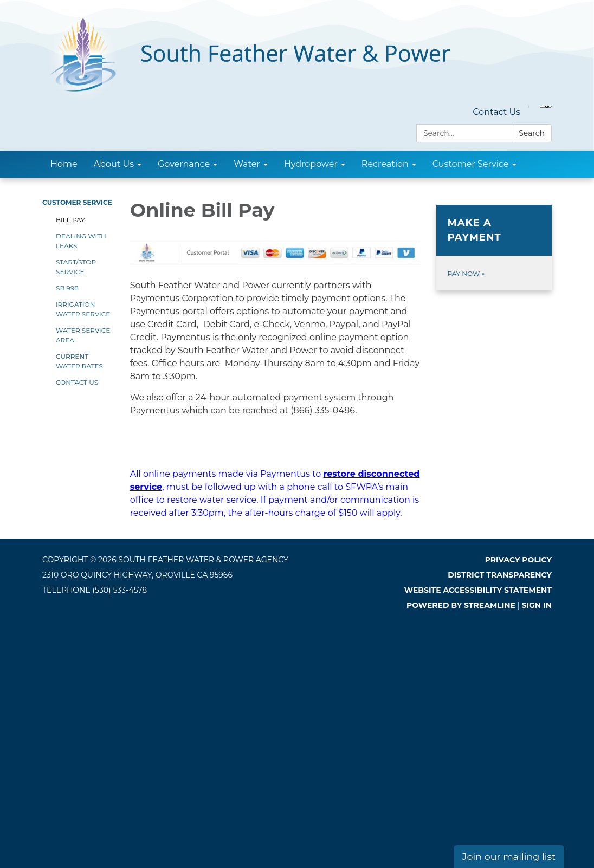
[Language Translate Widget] (546, 107)
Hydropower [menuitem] (311, 164)
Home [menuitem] (64, 164)
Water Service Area (83, 335)
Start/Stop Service (76, 267)
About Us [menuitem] (114, 164)
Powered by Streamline (461, 605)
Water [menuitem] (247, 164)
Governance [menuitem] (184, 164)
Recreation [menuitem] (385, 164)
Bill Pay (70, 220)
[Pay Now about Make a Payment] (494, 248)
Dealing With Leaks (81, 241)
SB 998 (67, 288)
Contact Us (496, 112)
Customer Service (77, 202)
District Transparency (500, 575)
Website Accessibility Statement (478, 590)
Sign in (537, 605)
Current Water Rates (79, 361)
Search (532, 133)
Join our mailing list (509, 856)
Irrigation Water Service (83, 309)
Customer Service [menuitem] (471, 164)
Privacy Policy (518, 560)
